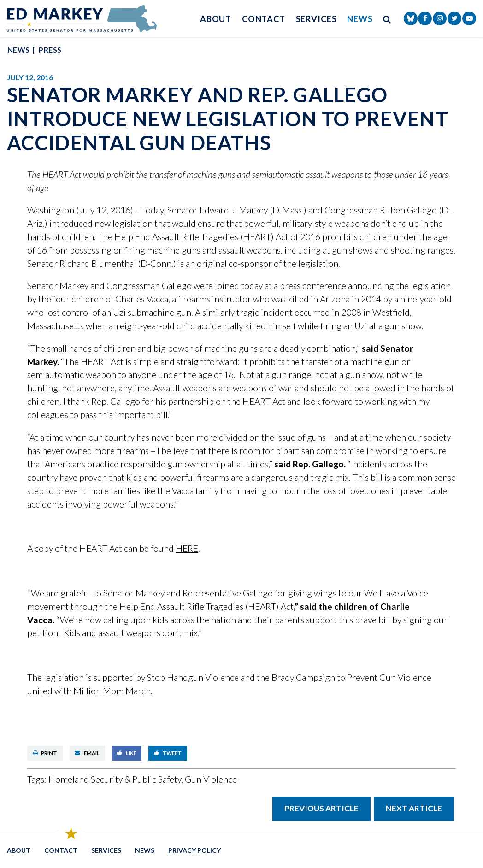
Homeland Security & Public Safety (115, 779)
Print (45, 753)
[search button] (387, 19)
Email (87, 753)
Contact (264, 19)
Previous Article (321, 808)
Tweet (168, 753)
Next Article (414, 808)
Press (50, 50)
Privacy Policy (194, 850)
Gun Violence (211, 779)
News (360, 19)
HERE (187, 548)
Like (127, 753)
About (216, 19)
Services (316, 19)
